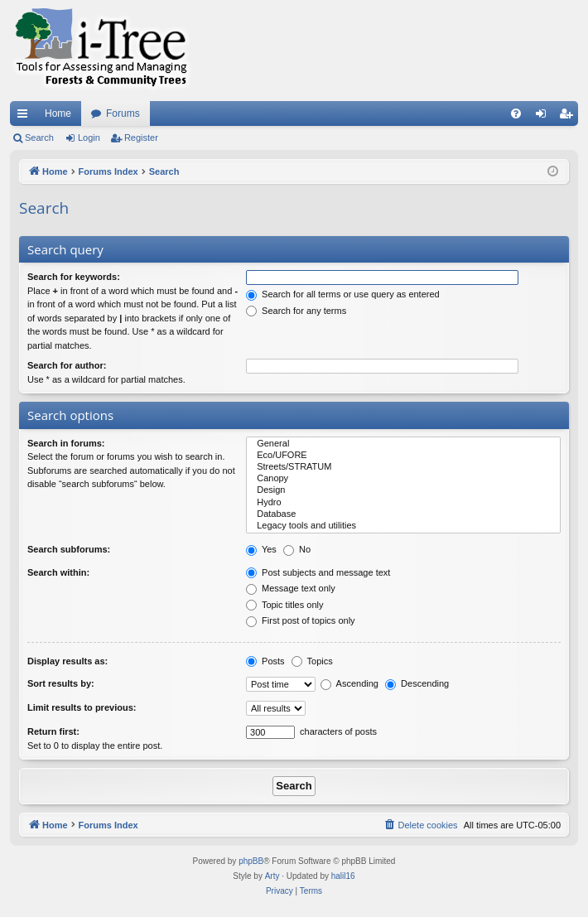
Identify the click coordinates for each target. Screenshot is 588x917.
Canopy (403, 479)
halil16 (343, 876)
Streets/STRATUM (403, 467)
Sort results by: (61, 683)
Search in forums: (66, 443)
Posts (265, 661)
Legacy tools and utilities (403, 526)
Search (39, 138)
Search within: (58, 572)
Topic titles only (284, 605)
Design (403, 490)
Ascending (349, 683)
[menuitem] (516, 113)
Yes (261, 549)
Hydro (403, 503)
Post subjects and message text (318, 572)
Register (141, 138)
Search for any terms (296, 311)
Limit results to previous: (82, 707)
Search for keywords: (74, 277)
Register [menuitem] (569, 117)
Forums (123, 113)
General (403, 444)
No (297, 549)
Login (89, 138)
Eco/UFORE (403, 456)
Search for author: (67, 365)
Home (58, 113)
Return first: (53, 731)
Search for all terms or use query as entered (343, 294)
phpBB (251, 861)
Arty (272, 876)
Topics (312, 661)
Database (403, 514)
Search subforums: (69, 549)
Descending (417, 683)
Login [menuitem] (545, 117)
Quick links (26, 117)
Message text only (291, 588)
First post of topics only (301, 620)
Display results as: (67, 661)
